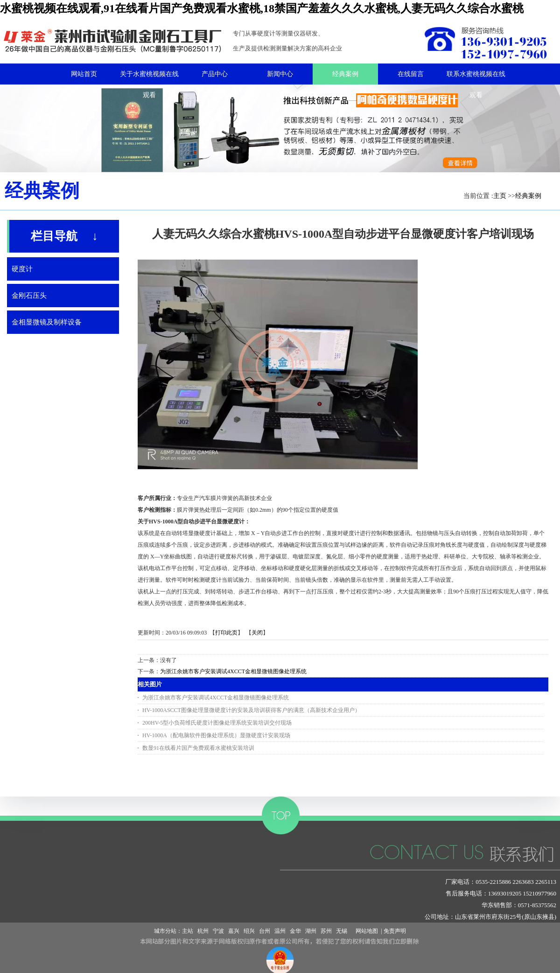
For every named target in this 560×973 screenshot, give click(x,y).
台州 (265, 931)
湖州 (311, 931)
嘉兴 (234, 931)
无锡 (342, 931)
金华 (295, 931)
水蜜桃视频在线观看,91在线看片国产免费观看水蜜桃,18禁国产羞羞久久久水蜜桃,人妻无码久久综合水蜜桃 (262, 8)
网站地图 (365, 931)
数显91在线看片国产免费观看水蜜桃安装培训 (198, 748)
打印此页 (226, 633)
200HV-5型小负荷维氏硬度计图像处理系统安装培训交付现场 (217, 723)
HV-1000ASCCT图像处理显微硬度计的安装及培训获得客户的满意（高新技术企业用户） (251, 710)
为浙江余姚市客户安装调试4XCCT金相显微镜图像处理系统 (233, 671)
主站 (188, 931)
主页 (500, 196)
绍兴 (249, 931)
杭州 (203, 931)
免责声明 (395, 931)
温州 (280, 931)
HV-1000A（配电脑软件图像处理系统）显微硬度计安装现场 (216, 735)
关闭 (257, 633)
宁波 (218, 931)
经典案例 (528, 196)
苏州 (326, 931)
